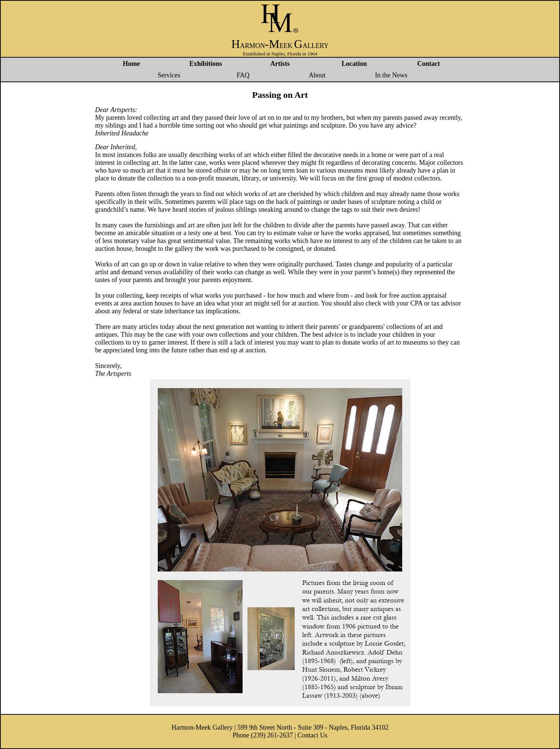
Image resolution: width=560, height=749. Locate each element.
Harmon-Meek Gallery (202, 727)
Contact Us (313, 735)
